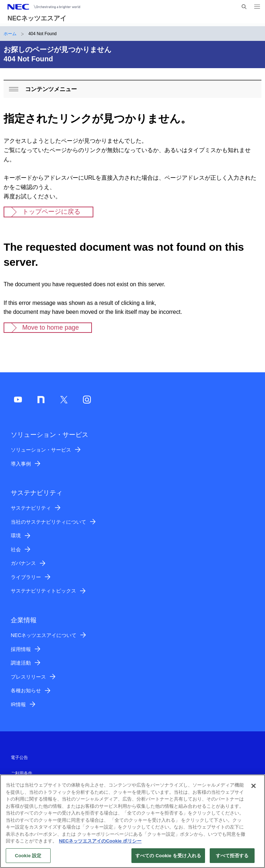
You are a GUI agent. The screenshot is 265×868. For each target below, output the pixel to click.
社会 (16, 549)
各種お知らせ (26, 690)
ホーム (10, 34)
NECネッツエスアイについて (44, 635)
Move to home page (51, 327)
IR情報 (18, 704)
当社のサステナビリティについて (48, 522)
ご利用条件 (22, 773)
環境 (16, 536)
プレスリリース (28, 677)
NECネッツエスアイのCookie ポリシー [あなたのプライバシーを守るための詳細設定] (100, 844)
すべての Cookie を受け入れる (168, 859)
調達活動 (21, 663)
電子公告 (19, 758)
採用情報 (21, 649)
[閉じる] (254, 789)
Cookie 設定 (28, 859)
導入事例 (21, 464)
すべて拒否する (232, 859)
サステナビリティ (31, 508)
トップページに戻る (51, 212)
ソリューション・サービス (41, 450)
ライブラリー (26, 577)
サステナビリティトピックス (43, 591)
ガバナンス (23, 563)
